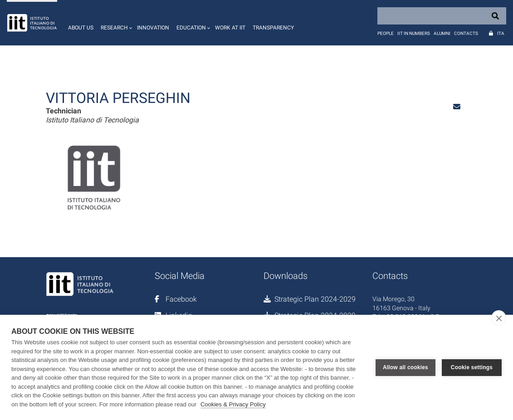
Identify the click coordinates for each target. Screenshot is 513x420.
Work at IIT (230, 28)
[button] (115, 23)
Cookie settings (472, 367)
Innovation (153, 28)
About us (81, 28)
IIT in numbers (414, 33)
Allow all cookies (406, 367)
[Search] (442, 16)
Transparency (273, 28)
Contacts (466, 33)
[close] (499, 318)
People (386, 33)
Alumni (442, 33)
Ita (501, 33)
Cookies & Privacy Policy (233, 404)
